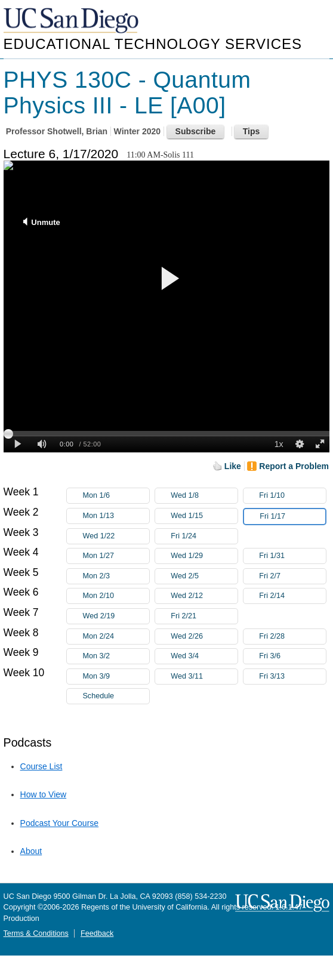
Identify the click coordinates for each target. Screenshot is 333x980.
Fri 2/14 (292, 596)
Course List (41, 766)
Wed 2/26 (204, 637)
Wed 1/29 (204, 556)
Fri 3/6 (292, 656)
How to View (44, 794)
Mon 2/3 (116, 576)
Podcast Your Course (60, 823)
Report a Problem (294, 466)
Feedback (97, 933)
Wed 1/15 (204, 516)
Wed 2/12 (204, 596)
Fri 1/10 (292, 496)
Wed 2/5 (204, 576)
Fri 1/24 (204, 536)
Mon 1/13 (116, 516)
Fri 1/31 (292, 556)
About (31, 851)
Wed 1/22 (116, 536)
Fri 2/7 (292, 576)
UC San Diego (72, 21)
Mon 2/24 (116, 637)
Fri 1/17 (292, 517)
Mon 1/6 (116, 496)
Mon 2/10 (116, 596)
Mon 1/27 (116, 556)
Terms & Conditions (36, 933)
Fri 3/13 (292, 677)
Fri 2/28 (292, 637)
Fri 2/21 (204, 616)
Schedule (98, 696)
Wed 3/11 (204, 677)
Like (233, 466)
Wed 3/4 (204, 656)
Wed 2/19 (116, 616)
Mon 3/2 (116, 656)
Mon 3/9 (116, 677)
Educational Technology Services (153, 44)
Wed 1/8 (204, 496)
